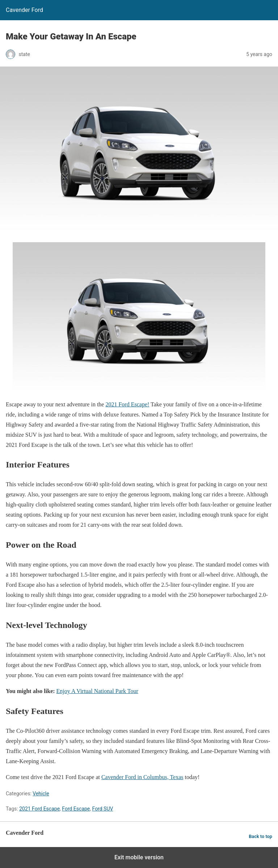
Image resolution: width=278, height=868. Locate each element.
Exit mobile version (139, 857)
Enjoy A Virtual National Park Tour (97, 691)
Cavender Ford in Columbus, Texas (142, 777)
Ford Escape (76, 809)
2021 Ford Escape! (127, 404)
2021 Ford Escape (39, 809)
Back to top (260, 836)
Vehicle (41, 794)
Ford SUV (103, 809)
